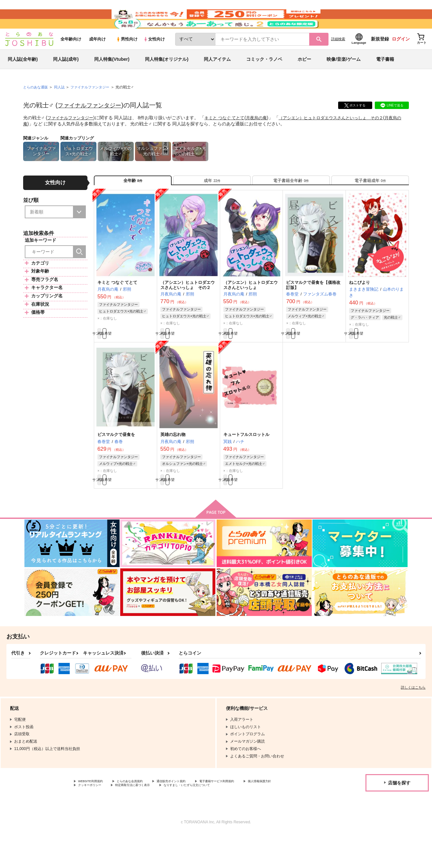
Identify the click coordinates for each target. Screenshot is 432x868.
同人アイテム (217, 78)
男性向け (127, 58)
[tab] (212, 202)
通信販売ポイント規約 (193, 814)
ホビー (304, 78)
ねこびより (360, 307)
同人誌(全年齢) (23, 78)
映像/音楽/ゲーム (344, 78)
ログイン (401, 58)
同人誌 (62, 106)
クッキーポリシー (138, 819)
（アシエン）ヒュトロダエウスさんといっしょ (251, 310)
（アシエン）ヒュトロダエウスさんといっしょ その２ (343, 137)
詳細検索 (338, 58)
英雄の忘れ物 (173, 463)
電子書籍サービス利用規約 (249, 814)
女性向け (154, 58)
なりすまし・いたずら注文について (258, 819)
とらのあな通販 (37, 106)
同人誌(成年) (66, 78)
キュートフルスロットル (246, 463)
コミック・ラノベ (264, 78)
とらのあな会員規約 (142, 814)
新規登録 (380, 58)
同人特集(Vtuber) (112, 78)
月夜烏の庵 (264, 137)
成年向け (97, 58)
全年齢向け (71, 58)
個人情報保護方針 (94, 819)
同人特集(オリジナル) (167, 78)
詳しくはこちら (413, 719)
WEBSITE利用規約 (94, 814)
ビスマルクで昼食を (116, 463)
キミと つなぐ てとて (230, 137)
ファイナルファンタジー (93, 124)
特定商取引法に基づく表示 (191, 819)
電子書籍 (385, 78)
